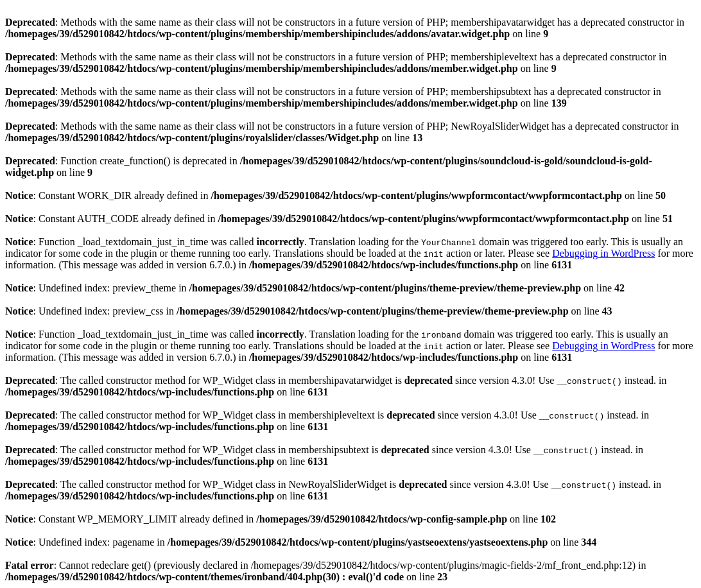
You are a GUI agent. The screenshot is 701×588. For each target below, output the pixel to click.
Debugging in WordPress (603, 253)
